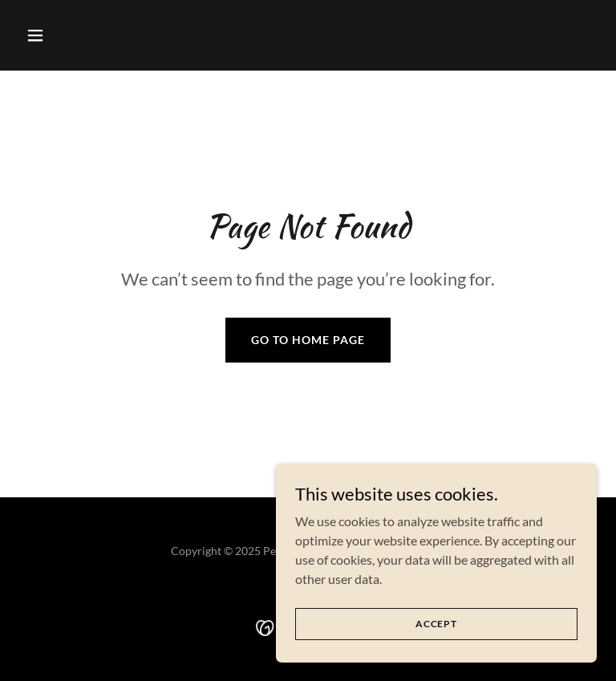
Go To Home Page (308, 340)
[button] (63, 35)
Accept (436, 624)
